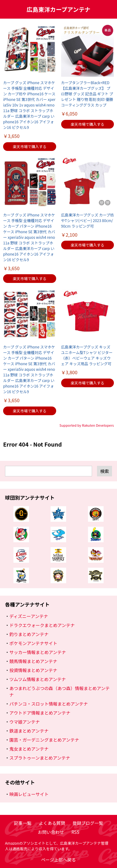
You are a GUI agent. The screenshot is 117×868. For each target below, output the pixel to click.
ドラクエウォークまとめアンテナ (42, 625)
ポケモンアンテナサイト (33, 643)
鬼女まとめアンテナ (29, 749)
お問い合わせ (51, 832)
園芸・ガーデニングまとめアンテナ (44, 740)
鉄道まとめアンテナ (29, 731)
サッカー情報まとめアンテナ (38, 652)
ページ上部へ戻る (59, 860)
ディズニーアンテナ (29, 616)
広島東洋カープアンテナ (58, 9)
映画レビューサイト (29, 794)
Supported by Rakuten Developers (87, 425)
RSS (75, 832)
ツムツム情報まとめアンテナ (38, 679)
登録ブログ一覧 (88, 823)
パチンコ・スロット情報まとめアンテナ (49, 704)
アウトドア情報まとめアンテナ (40, 713)
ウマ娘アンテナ (24, 722)
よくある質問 (52, 823)
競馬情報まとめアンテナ (33, 661)
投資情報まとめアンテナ (33, 670)
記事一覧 (23, 823)
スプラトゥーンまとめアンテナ (40, 758)
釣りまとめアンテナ (29, 634)
